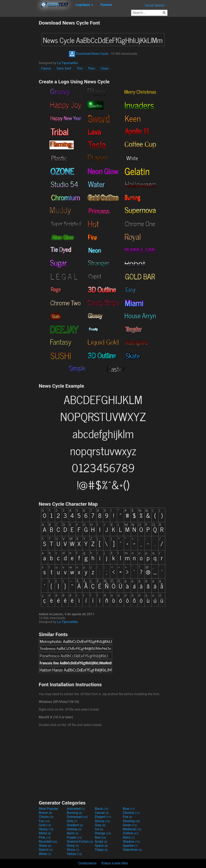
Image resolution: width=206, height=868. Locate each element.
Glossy (102, 821)
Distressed (77, 817)
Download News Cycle (88, 54)
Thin (80, 68)
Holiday (74, 829)
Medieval (132, 829)
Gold (45, 825)
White (45, 854)
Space (101, 846)
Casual (102, 813)
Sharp (45, 846)
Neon (73, 833)
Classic (46, 68)
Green (130, 825)
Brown (45, 813)
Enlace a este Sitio (115, 863)
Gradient (75, 825)
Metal (45, 833)
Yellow (74, 854)
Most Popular (49, 809)
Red (100, 837)
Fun (44, 821)
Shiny (73, 846)
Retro (129, 837)
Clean (105, 68)
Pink (45, 837)
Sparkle (130, 846)
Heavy (46, 829)
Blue (129, 809)
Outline (131, 833)
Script (101, 842)
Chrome (131, 813)
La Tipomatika (67, 63)
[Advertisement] (19, 81)
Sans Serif (64, 68)
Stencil (46, 850)
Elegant (103, 817)
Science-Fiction (80, 842)
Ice (99, 829)
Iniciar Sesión (155, 5)
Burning (74, 813)
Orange (103, 833)
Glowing (131, 821)
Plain (92, 68)
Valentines (132, 850)
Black (102, 809)
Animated (76, 809)
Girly (72, 821)
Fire (128, 817)
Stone (73, 850)
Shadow (131, 842)
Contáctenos (87, 863)
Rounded (48, 842)
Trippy (101, 850)
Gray (100, 825)
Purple (74, 837)
